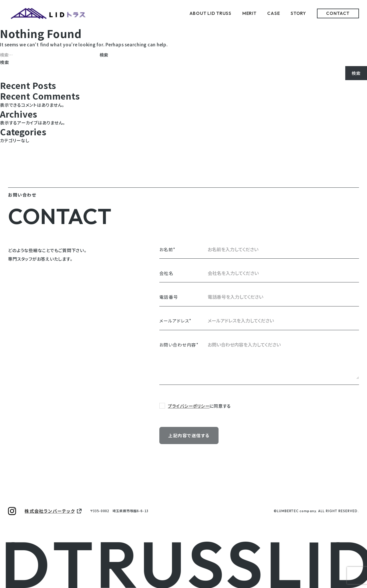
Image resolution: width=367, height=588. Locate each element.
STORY (298, 13)
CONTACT (338, 13)
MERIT (249, 13)
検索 (5, 62)
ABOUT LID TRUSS (210, 13)
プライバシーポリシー (189, 406)
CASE (273, 13)
